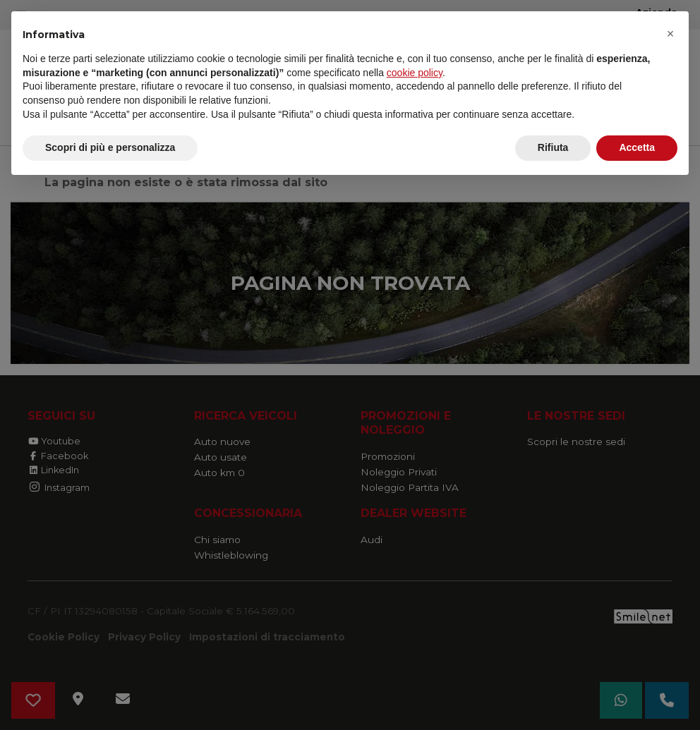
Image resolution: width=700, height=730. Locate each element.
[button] (670, 34)
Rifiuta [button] (553, 147)
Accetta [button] (637, 147)
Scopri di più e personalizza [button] (110, 147)
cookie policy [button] (415, 73)
